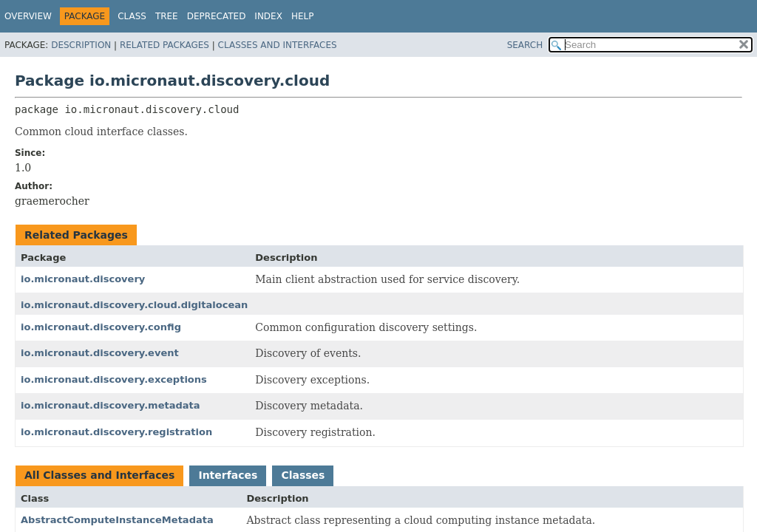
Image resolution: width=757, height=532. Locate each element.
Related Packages (164, 45)
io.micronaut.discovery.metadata (111, 405)
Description (81, 45)
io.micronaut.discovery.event (100, 353)
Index (268, 16)
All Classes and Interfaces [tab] (99, 475)
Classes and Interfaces (278, 45)
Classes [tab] (303, 475)
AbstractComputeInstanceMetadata (117, 520)
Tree (167, 16)
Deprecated (217, 16)
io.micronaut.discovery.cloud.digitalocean (134, 305)
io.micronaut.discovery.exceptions (114, 379)
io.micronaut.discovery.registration (116, 432)
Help (303, 16)
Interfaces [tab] (228, 475)
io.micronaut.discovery (83, 279)
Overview (28, 16)
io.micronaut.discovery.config (101, 327)
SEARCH (525, 45)
